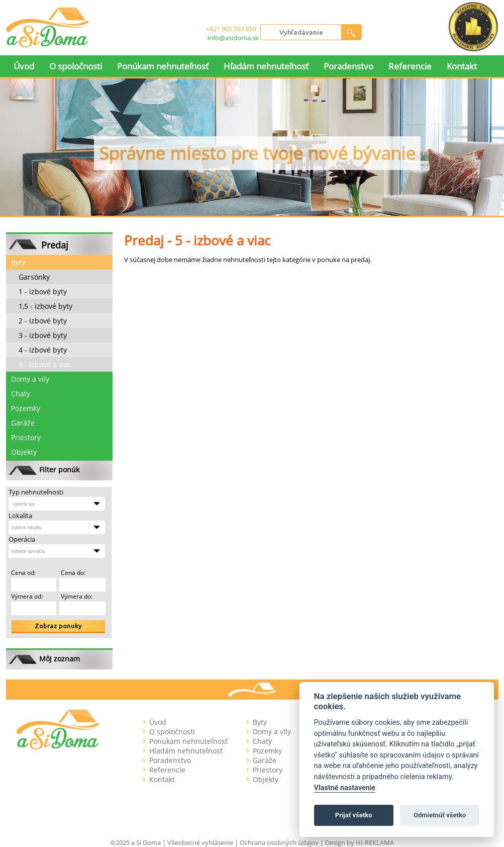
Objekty (24, 452)
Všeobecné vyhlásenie (200, 842)
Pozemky (26, 408)
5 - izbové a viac (45, 364)
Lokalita (20, 516)
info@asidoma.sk (233, 38)
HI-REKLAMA (375, 842)
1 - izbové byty (43, 291)
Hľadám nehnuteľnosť (266, 66)
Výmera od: (27, 596)
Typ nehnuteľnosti (36, 492)
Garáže (23, 423)
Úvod (24, 66)
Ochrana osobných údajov (279, 842)
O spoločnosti (76, 66)
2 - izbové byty (43, 321)
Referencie (410, 66)
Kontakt (462, 66)
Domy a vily (30, 379)
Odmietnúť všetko (440, 815)
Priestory (26, 437)
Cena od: (23, 573)
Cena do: (72, 573)
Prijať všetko (354, 815)
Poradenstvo (348, 66)
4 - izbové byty (43, 350)
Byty (18, 262)
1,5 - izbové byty (45, 306)
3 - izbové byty (43, 335)
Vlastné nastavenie (345, 788)
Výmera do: (76, 596)
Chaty (21, 394)
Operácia (22, 539)
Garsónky (34, 277)
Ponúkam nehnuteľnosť (163, 66)
